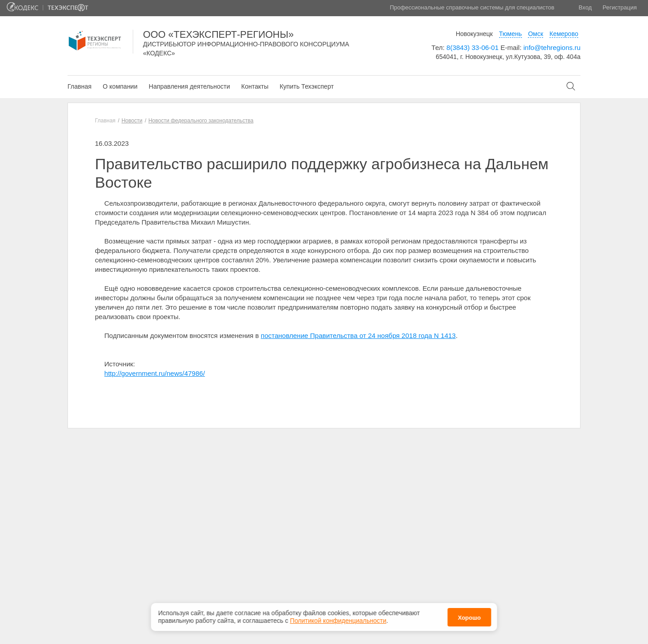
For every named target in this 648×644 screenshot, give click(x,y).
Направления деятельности (189, 86)
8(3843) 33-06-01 (472, 47)
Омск (535, 34)
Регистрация (620, 7)
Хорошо (469, 618)
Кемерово (564, 34)
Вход (585, 7)
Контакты (255, 86)
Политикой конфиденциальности (338, 621)
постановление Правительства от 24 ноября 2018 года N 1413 (358, 336)
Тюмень (511, 34)
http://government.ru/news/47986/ (155, 373)
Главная (79, 86)
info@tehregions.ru (552, 47)
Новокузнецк (474, 34)
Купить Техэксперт (306, 86)
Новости (132, 121)
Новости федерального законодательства (201, 121)
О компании (120, 86)
